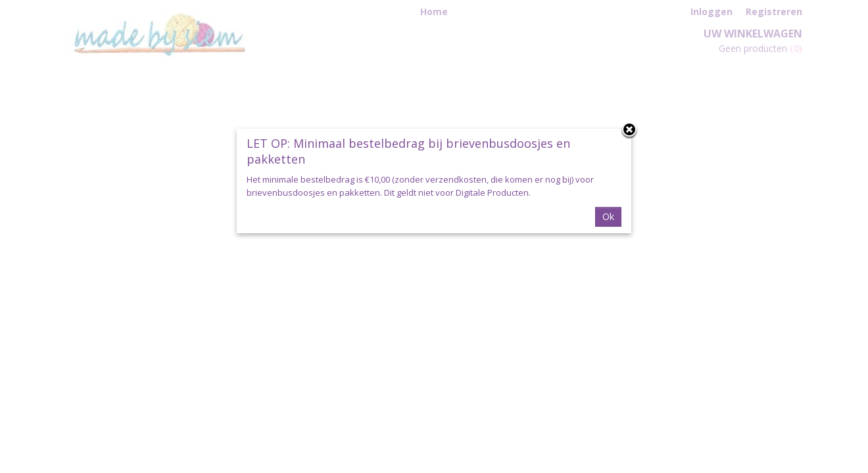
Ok (608, 216)
